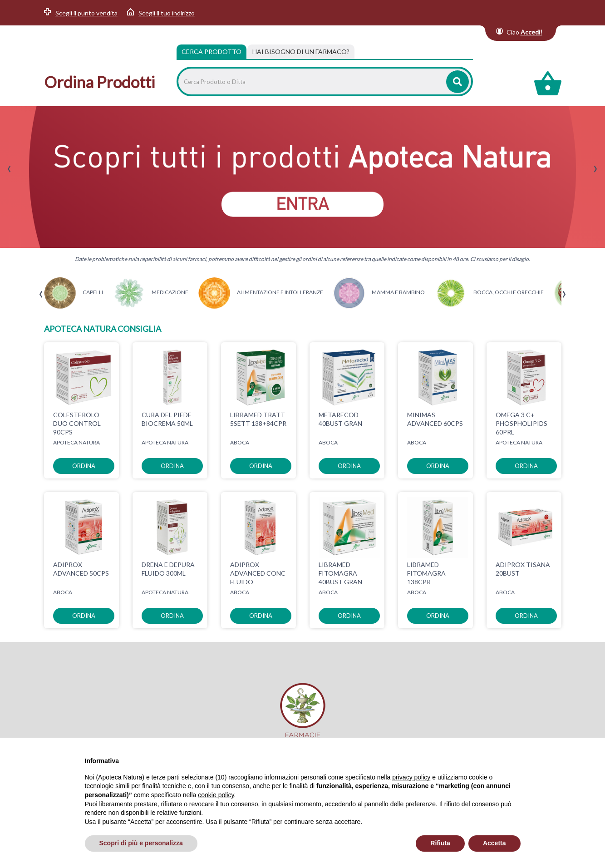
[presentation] (9, 169)
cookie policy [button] (216, 795)
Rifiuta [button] (440, 843)
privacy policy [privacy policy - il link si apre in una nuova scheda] (411, 777)
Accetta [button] (494, 843)
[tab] (301, 52)
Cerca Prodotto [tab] (212, 52)
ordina (84, 466)
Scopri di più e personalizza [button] (141, 843)
